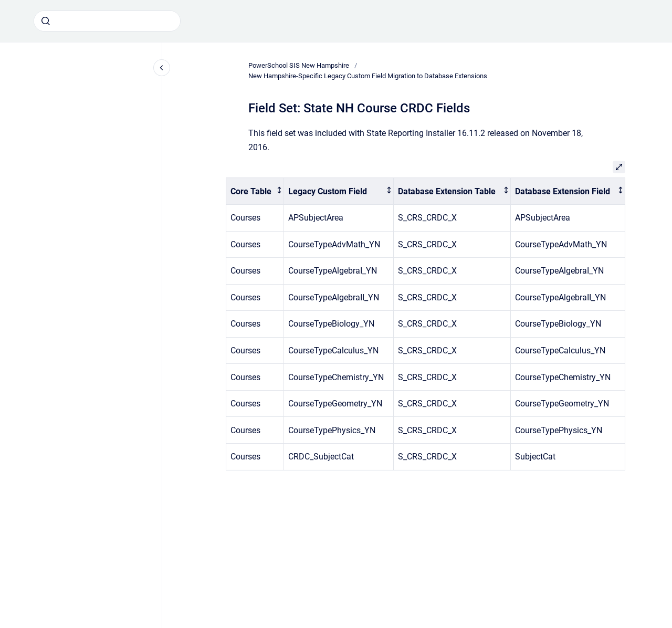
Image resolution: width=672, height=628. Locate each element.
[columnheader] (255, 191)
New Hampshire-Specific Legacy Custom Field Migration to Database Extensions (368, 76)
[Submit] (46, 21)
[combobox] (107, 21)
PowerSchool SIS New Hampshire (299, 65)
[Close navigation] (162, 68)
